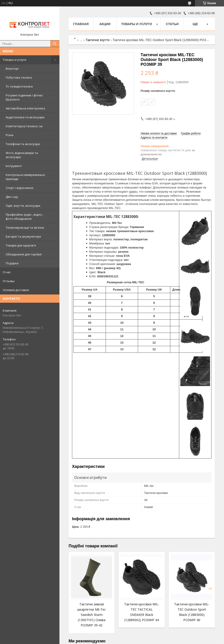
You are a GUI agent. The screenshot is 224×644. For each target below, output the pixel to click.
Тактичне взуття (98, 40)
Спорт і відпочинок (20, 188)
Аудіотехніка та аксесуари (25, 117)
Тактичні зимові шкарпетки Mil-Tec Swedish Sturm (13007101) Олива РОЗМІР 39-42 (92, 615)
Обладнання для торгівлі (24, 254)
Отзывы (9, 281)
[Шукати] (55, 44)
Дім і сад (12, 197)
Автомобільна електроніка (25, 108)
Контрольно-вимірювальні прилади (25, 177)
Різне (10, 135)
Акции (105, 24)
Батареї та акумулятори (23, 236)
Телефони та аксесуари (23, 144)
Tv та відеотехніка (19, 86)
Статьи (172, 24)
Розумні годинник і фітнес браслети (24, 97)
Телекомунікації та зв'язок (25, 228)
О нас (7, 272)
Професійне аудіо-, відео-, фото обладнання (24, 217)
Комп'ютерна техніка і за (24, 126)
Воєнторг (12, 69)
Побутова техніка (19, 77)
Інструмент (14, 166)
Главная (81, 24)
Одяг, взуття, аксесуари (23, 206)
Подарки (12, 263)
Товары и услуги (15, 60)
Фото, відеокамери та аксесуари (22, 155)
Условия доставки (16, 290)
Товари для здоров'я (21, 245)
